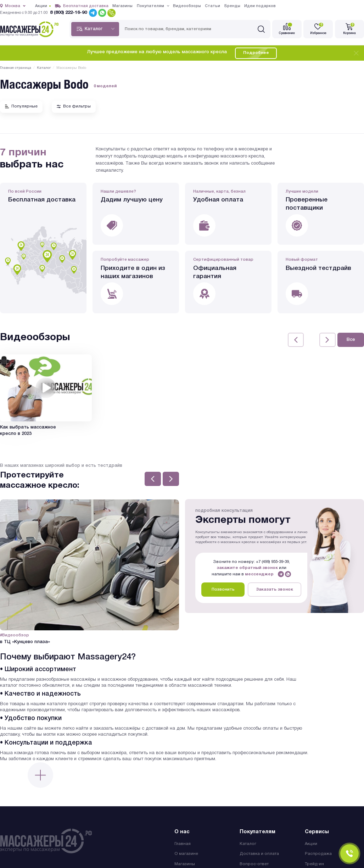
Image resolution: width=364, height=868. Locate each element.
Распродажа (318, 853)
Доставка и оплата (259, 853)
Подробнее (256, 53)
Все (351, 339)
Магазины (185, 863)
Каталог (248, 843)
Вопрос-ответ (254, 863)
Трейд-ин (314, 863)
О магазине (186, 853)
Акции (311, 843)
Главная (183, 843)
